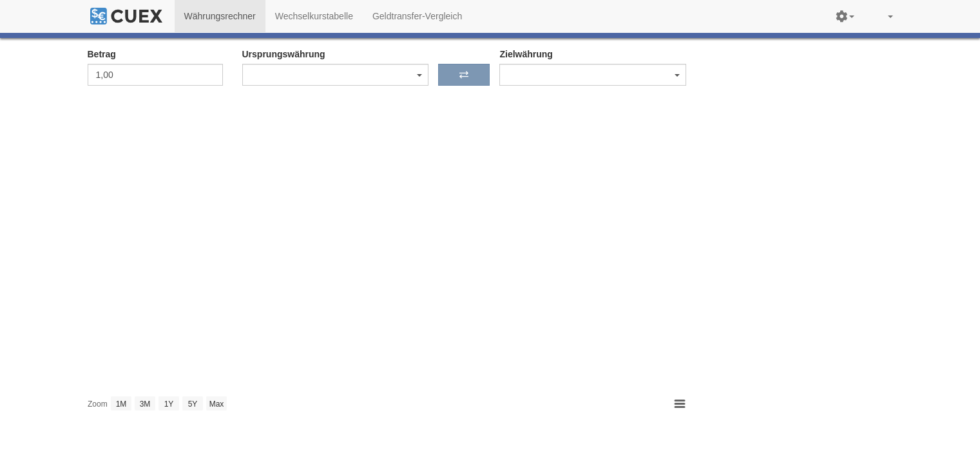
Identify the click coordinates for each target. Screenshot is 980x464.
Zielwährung (526, 54)
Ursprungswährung (284, 54)
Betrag (102, 54)
